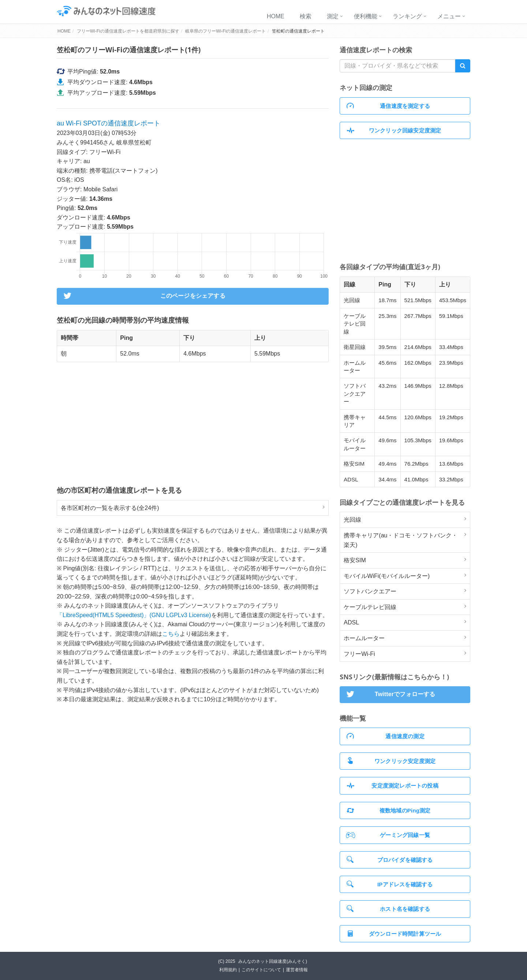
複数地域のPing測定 (388, 810)
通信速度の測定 (386, 736)
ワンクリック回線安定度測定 (394, 131)
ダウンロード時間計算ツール (394, 934)
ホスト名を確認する (388, 908)
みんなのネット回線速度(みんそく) (273, 961)
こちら (171, 634)
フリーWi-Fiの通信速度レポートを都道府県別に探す (128, 31)
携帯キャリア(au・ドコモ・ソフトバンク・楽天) (401, 540)
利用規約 (228, 970)
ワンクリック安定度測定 (391, 761)
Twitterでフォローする (390, 695)
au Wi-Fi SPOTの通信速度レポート (109, 123)
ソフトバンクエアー (370, 591)
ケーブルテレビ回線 (370, 607)
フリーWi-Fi (359, 654)
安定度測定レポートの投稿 (393, 786)
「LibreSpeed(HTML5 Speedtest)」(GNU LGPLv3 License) (134, 615)
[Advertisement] (193, 424)
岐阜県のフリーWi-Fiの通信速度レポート (225, 31)
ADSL (351, 622)
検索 (306, 16)
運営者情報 (297, 970)
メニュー (449, 16)
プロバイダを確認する (390, 859)
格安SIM (355, 560)
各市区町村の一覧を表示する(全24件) (110, 508)
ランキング (407, 16)
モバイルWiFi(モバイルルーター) (387, 576)
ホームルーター (364, 638)
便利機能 (366, 16)
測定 (333, 16)
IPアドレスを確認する (390, 884)
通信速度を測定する (388, 106)
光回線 (352, 520)
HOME (276, 16)
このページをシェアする (143, 296)
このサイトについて (261, 970)
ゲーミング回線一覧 (388, 835)
